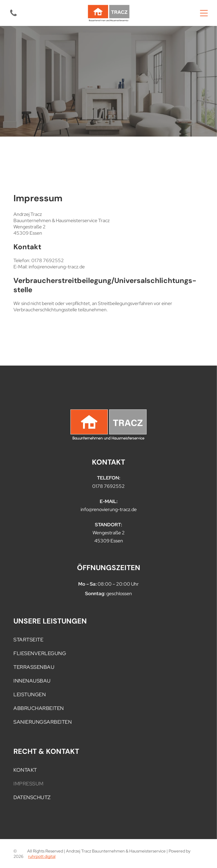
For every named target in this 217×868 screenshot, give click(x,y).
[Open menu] (204, 13)
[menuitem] (109, 640)
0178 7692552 (109, 486)
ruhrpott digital (42, 856)
